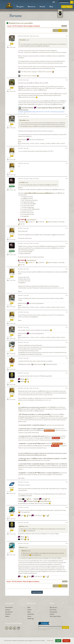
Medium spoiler (49, 431)
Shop (51, 7)
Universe (8, 610)
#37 (67, 482)
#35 (67, 373)
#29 (67, 269)
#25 (67, 163)
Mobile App (31, 619)
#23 (67, 116)
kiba (12, 42)
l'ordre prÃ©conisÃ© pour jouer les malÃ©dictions (38, 193)
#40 (67, 543)
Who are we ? (53, 607)
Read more (50, 640)
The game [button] (21, 7)
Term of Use (53, 610)
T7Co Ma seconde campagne (29, 76)
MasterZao (22, 40)
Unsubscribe (42, 630)
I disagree (66, 641)
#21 (67, 36)
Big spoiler (56, 438)
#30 (67, 295)
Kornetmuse (12, 122)
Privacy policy (53, 612)
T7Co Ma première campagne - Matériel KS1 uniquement (36, 72)
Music (29, 612)
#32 (67, 327)
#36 (67, 388)
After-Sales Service (55, 616)
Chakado (12, 364)
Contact (52, 614)
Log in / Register (67, 7)
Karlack (12, 379)
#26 (67, 178)
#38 (67, 507)
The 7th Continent (17, 26)
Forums (42, 7)
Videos (29, 610)
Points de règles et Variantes (32, 26)
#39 (67, 522)
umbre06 (12, 348)
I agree (58, 641)
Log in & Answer (37, 592)
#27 (67, 228)
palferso (12, 154)
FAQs (29, 607)
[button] (54, 2)
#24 (67, 148)
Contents (8, 614)
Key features (9, 612)
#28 (67, 243)
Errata (29, 616)
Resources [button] (32, 7)
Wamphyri (12, 513)
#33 (67, 342)
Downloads (31, 614)
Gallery (7, 616)
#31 (67, 312)
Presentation (9, 607)
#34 (67, 358)
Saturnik (12, 488)
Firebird (12, 184)
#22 (67, 80)
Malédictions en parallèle (20, 23)
